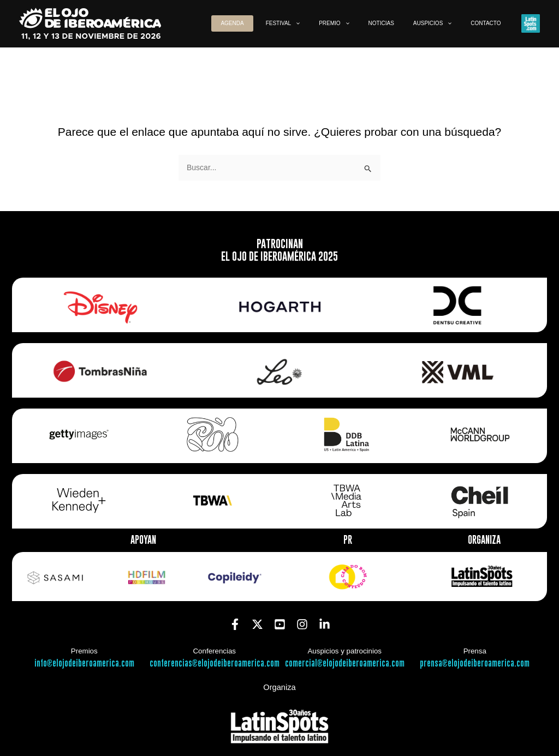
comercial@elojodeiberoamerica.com (345, 664)
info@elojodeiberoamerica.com (84, 664)
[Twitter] (257, 624)
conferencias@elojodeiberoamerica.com (215, 664)
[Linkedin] (325, 624)
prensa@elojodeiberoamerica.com (475, 664)
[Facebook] (235, 624)
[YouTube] (280, 624)
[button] (332, 23)
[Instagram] (302, 624)
